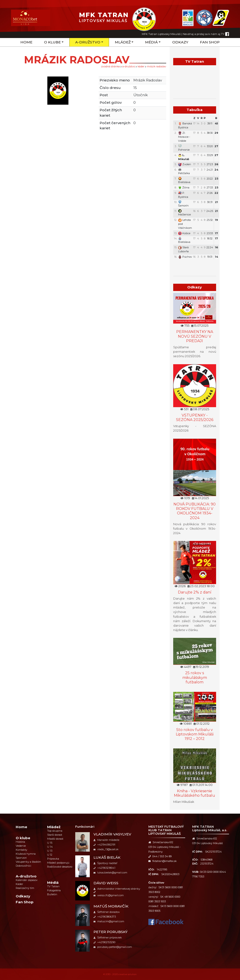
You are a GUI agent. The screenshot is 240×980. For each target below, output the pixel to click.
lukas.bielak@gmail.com (110, 873)
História (20, 842)
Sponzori (21, 858)
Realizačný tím (25, 888)
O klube (52, 42)
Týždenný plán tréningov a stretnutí (195, 264)
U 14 (50, 847)
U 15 (50, 843)
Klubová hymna (26, 854)
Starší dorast (55, 835)
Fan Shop (210, 42)
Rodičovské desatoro (60, 867)
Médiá (151, 42)
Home (26, 42)
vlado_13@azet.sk (106, 849)
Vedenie (21, 846)
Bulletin (52, 894)
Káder (141, 67)
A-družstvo (88, 42)
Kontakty (21, 850)
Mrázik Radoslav (157, 67)
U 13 (50, 851)
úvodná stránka (110, 67)
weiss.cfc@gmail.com (109, 895)
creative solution (127, 974)
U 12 (50, 855)
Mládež (123, 42)
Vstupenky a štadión (28, 862)
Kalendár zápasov (27, 880)
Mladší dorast (55, 839)
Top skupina (55, 831)
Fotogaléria (54, 890)
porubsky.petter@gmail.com (113, 947)
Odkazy (180, 42)
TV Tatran (53, 886)
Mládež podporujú (58, 863)
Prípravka (53, 859)
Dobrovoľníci (23, 866)
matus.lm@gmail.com (109, 921)
